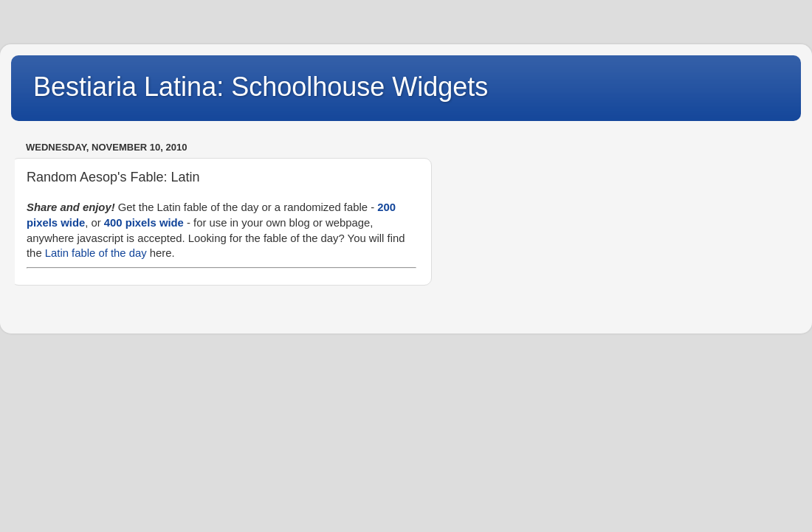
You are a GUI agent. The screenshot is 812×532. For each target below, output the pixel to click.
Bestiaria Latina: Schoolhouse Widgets (261, 87)
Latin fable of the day (96, 253)
